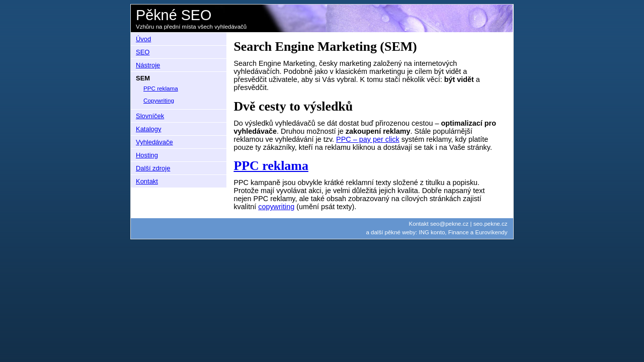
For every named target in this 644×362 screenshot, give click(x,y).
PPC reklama (271, 166)
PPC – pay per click (368, 139)
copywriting (276, 207)
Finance (459, 232)
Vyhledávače (154, 142)
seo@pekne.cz (449, 224)
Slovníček (150, 116)
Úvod (143, 39)
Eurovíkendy (491, 232)
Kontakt (147, 181)
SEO (143, 52)
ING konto (432, 232)
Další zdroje (153, 168)
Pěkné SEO (174, 15)
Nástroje (148, 65)
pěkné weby (400, 232)
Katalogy (148, 129)
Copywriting (159, 100)
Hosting (147, 155)
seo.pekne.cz (491, 224)
